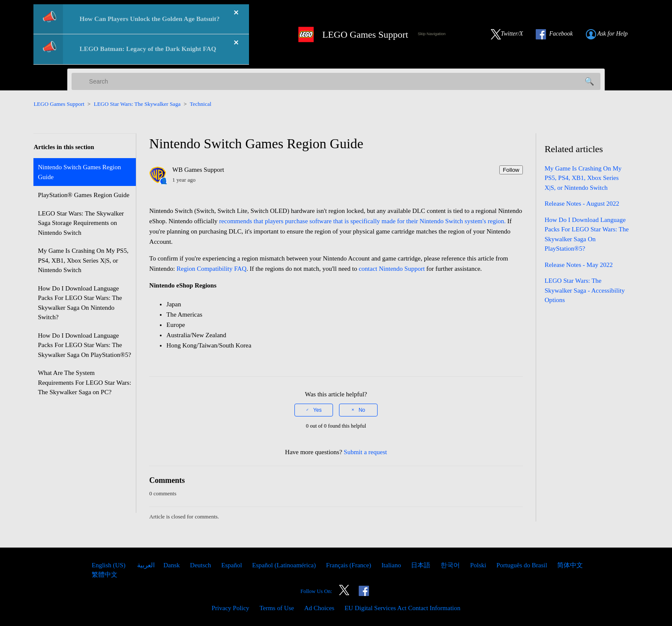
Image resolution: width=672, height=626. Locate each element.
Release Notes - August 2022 (582, 204)
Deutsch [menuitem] (201, 565)
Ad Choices (319, 608)
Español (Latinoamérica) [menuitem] (285, 565)
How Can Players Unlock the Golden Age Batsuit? (150, 19)
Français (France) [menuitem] (349, 565)
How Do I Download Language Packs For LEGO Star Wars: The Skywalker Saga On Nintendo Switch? (80, 303)
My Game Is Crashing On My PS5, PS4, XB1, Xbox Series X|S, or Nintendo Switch (83, 260)
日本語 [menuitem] (421, 565)
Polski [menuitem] (479, 565)
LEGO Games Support (59, 104)
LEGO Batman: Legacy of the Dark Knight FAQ (148, 49)
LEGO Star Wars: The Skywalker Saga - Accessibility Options (585, 290)
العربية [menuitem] (145, 565)
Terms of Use (277, 608)
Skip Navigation (432, 34)
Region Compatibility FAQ (211, 269)
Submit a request (365, 452)
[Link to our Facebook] (558, 34)
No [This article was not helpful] (362, 410)
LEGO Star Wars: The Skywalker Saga (137, 104)
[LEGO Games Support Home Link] (350, 34)
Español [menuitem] (232, 565)
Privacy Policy (231, 608)
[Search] (336, 81)
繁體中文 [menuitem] (105, 575)
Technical (201, 104)
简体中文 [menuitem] (570, 565)
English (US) (109, 565)
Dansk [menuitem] (172, 565)
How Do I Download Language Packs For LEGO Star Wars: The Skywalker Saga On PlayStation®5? (84, 345)
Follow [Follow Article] (511, 170)
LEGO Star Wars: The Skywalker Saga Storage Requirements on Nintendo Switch (81, 223)
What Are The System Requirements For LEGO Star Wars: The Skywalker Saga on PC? (84, 382)
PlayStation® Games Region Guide (83, 195)
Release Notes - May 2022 (579, 265)
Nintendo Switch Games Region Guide (79, 172)
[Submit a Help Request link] (611, 34)
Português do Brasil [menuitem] (522, 565)
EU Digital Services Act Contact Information (402, 608)
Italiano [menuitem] (392, 565)
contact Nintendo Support (392, 269)
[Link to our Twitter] (511, 34)
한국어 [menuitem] (451, 565)
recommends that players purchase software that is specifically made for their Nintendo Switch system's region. (362, 221)
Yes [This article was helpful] (318, 410)
